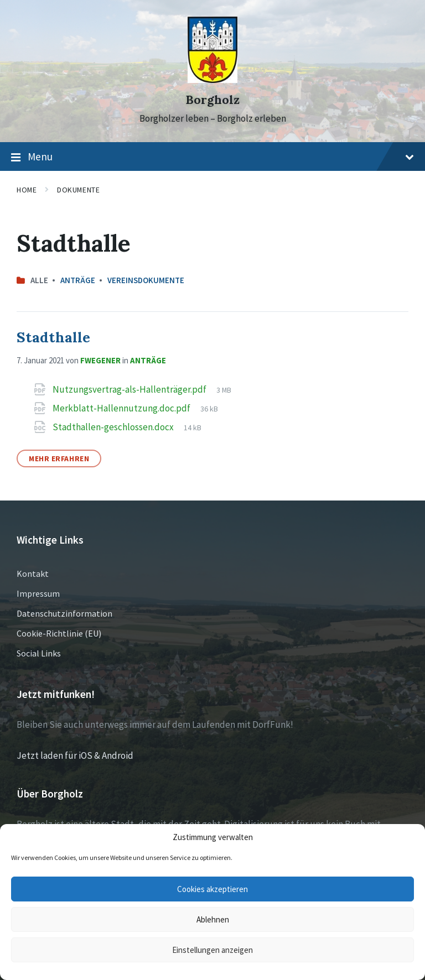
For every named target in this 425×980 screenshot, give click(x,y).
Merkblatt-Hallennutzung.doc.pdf (122, 408)
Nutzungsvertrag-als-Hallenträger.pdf (130, 389)
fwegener (100, 360)
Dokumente (78, 190)
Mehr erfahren (59, 458)
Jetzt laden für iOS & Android (75, 755)
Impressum (38, 593)
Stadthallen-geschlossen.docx (114, 427)
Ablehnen (213, 919)
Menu (212, 157)
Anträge (78, 280)
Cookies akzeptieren (212, 889)
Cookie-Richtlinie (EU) (59, 633)
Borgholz (212, 100)
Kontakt (33, 574)
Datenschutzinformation (64, 613)
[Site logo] (212, 80)
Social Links (39, 653)
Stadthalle (53, 337)
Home (27, 190)
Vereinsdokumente (146, 280)
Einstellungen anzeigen (212, 950)
